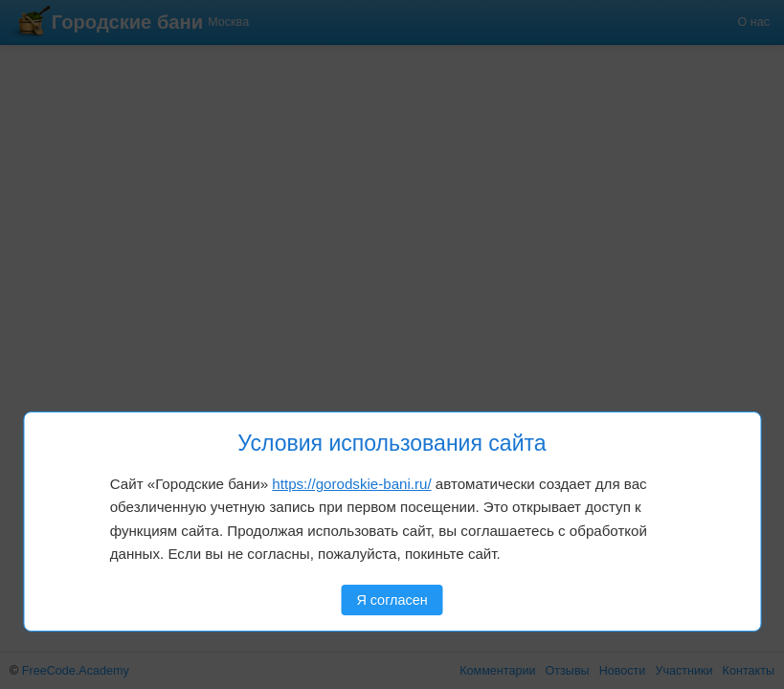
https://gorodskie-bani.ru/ (351, 484)
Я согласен (392, 600)
